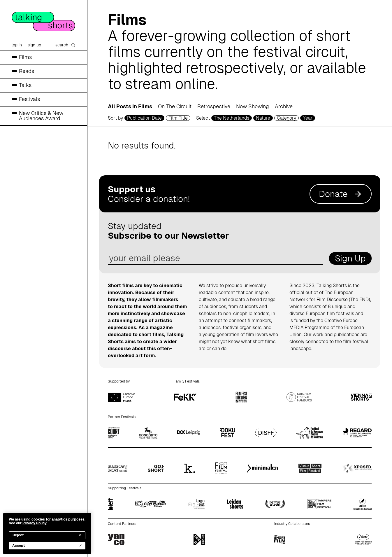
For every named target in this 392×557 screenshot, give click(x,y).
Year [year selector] (308, 118)
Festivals (29, 99)
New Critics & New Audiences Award (41, 116)
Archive (284, 106)
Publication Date (144, 118)
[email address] (216, 258)
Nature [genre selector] (263, 118)
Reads (27, 71)
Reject (47, 535)
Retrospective (214, 106)
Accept (47, 546)
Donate (341, 194)
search (65, 45)
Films (25, 57)
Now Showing (253, 106)
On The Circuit (175, 106)
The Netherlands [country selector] (232, 118)
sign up (34, 45)
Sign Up (350, 258)
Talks (25, 85)
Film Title (178, 118)
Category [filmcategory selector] (286, 118)
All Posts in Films (130, 106)
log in (17, 45)
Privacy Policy (35, 523)
